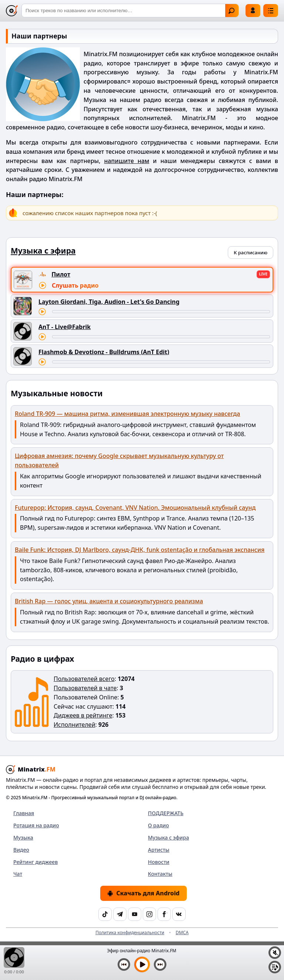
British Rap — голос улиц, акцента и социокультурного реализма (109, 601)
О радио (158, 825)
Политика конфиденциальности (130, 932)
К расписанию (251, 252)
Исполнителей (75, 725)
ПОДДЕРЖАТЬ (166, 813)
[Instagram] (149, 914)
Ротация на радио (36, 825)
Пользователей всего (84, 679)
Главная (24, 813)
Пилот (61, 274)
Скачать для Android (143, 893)
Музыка (23, 837)
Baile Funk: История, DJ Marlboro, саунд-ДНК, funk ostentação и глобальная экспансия (140, 550)
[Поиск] (130, 11)
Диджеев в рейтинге (83, 715)
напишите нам (127, 161)
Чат (18, 874)
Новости (159, 862)
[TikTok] (105, 914)
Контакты (160, 874)
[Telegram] (120, 914)
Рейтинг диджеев (35, 862)
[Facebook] (164, 914)
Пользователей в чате (85, 688)
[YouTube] (135, 914)
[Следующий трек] (160, 964)
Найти (231, 11)
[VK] (179, 914)
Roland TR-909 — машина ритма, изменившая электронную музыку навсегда (127, 414)
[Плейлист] (275, 967)
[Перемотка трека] (161, 312)
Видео (21, 850)
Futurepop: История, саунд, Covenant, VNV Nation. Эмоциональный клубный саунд (135, 508)
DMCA (182, 932)
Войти (253, 10)
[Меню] (271, 11)
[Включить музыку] (142, 964)
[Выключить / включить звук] (275, 953)
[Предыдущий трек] (124, 964)
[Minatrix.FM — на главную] (12, 11)
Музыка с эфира (168, 837)
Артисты (159, 850)
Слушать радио (75, 285)
